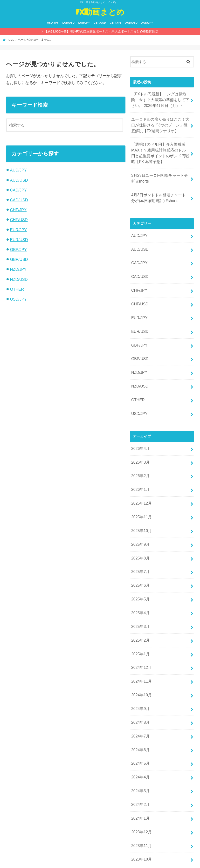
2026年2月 (140, 452)
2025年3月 (140, 592)
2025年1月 (140, 617)
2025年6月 (140, 554)
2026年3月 (140, 439)
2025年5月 (140, 566)
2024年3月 (140, 745)
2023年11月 (141, 796)
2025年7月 (140, 541)
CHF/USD (19, 220)
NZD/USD (19, 279)
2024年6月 (140, 706)
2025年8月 (140, 528)
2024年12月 (141, 630)
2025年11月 (141, 490)
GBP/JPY (116, 23)
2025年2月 (140, 605)
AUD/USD (131, 23)
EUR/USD (68, 23)
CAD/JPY (18, 190)
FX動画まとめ (100, 12)
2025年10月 (141, 503)
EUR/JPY (84, 23)
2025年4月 (140, 579)
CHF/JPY (18, 210)
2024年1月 (140, 770)
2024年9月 (140, 668)
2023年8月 (140, 834)
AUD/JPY (147, 23)
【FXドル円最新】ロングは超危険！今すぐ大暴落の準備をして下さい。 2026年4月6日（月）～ (160, 99)
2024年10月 (141, 656)
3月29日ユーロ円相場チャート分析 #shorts (160, 172)
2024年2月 (140, 757)
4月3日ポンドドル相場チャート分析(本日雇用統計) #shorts (160, 190)
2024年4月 (140, 732)
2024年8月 (140, 681)
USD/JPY (53, 23)
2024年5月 (140, 719)
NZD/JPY (18, 269)
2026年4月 (140, 426)
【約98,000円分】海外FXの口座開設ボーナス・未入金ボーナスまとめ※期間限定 (101, 31)
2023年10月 (141, 808)
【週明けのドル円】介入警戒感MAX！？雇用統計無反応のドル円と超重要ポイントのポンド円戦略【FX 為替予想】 (160, 149)
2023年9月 (140, 821)
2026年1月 (140, 464)
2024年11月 (141, 643)
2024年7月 (140, 694)
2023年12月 (141, 783)
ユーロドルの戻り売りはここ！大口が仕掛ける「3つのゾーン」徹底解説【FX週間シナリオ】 (160, 122)
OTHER (17, 289)
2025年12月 (141, 477)
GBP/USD (100, 23)
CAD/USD (19, 200)
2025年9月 (140, 515)
